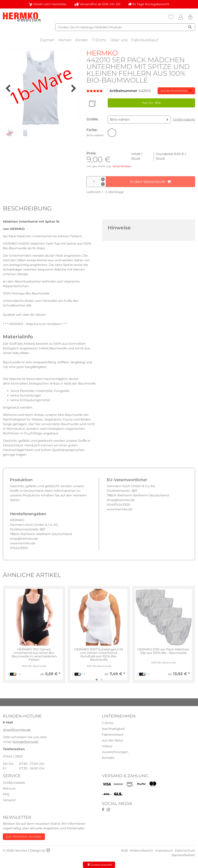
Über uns (119, 40)
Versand (9, 800)
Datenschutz (185, 851)
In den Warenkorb (150, 182)
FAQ (6, 794)
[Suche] (190, 27)
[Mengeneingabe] (96, 182)
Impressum (164, 851)
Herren (65, 40)
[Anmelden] (181, 17)
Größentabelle (184, 120)
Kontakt (108, 758)
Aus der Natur (113, 740)
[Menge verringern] (103, 184)
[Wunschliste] (171, 17)
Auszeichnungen (115, 752)
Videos (107, 746)
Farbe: (95, 132)
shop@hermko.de (17, 730)
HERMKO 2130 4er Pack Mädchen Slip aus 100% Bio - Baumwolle (163, 651)
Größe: (92, 119)
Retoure (9, 788)
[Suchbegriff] (125, 27)
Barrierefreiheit (183, 855)
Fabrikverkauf (145, 40)
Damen (47, 40)
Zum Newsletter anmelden (24, 837)
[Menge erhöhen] (103, 179)
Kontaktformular (25, 742)
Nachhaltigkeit (113, 729)
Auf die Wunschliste (176, 91)
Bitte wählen (120, 120)
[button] (112, 133)
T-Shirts (99, 40)
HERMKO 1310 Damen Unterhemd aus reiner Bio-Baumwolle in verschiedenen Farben (34, 654)
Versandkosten (122, 166)
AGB (124, 851)
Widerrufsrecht (141, 851)
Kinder (82, 40)
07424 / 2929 (13, 756)
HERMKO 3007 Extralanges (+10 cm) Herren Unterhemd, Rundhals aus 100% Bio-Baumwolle (99, 654)
